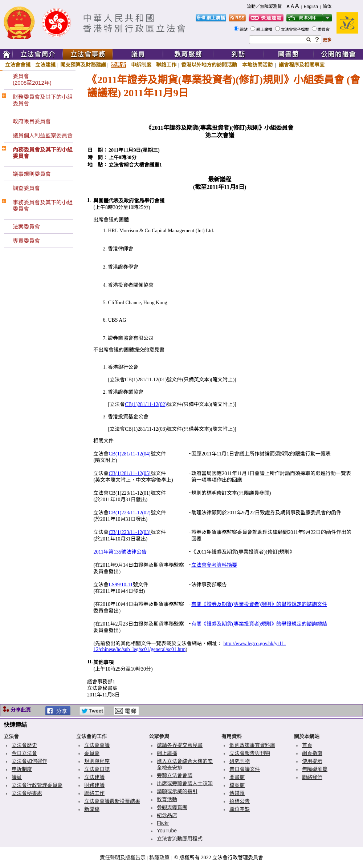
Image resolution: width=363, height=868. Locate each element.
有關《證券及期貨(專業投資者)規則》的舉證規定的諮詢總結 (259, 624)
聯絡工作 (166, 65)
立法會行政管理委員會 (37, 785)
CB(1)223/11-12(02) (129, 513)
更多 (327, 40)
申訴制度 (141, 65)
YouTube (167, 831)
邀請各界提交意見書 (180, 745)
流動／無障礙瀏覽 (264, 7)
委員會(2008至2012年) (32, 79)
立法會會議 (18, 65)
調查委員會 (26, 188)
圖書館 (237, 777)
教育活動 (167, 799)
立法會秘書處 (27, 793)
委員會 (324, 29)
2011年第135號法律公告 (120, 552)
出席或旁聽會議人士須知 (185, 783)
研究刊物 (240, 761)
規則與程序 (97, 761)
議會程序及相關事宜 (302, 65)
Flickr (163, 823)
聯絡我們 (312, 777)
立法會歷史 (24, 745)
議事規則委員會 (32, 174)
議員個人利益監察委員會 (43, 135)
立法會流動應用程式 (180, 839)
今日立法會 (24, 753)
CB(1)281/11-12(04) (129, 454)
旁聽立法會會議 (175, 775)
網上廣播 (265, 29)
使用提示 (312, 761)
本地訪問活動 (258, 65)
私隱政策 (159, 857)
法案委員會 (26, 227)
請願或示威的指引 (177, 791)
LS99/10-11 (121, 585)
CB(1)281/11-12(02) (146, 404)
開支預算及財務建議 (83, 65)
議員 (17, 777)
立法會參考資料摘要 (214, 565)
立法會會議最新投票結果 (112, 801)
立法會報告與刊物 (250, 753)
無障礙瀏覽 (315, 769)
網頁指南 (312, 753)
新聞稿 (92, 809)
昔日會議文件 (245, 769)
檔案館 (237, 785)
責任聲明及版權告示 (123, 857)
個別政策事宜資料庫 (252, 745)
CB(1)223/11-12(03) (129, 532)
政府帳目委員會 (32, 121)
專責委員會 (26, 241)
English (311, 7)
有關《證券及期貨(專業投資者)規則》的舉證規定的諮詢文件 (259, 604)
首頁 (307, 745)
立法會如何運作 (29, 761)
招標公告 (240, 801)
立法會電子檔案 (295, 29)
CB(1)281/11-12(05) (129, 473)
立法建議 (45, 65)
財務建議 (94, 785)
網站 (244, 29)
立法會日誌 (97, 769)
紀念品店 (167, 815)
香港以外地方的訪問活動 (209, 65)
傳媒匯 (237, 793)
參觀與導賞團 (172, 807)
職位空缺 (240, 809)
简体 (327, 7)
